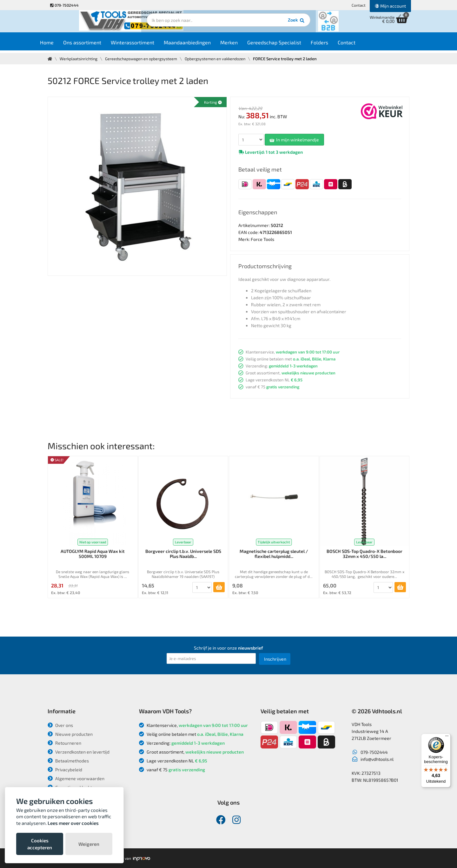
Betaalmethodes (68, 761)
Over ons (60, 725)
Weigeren (89, 844)
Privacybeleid (65, 770)
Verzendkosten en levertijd (79, 752)
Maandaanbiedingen (200, 45)
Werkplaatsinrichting (80, 59)
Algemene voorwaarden (76, 778)
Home (59, 45)
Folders (332, 45)
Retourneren (64, 743)
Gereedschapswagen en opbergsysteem (145, 59)
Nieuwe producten (70, 734)
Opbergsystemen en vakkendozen (222, 59)
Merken (241, 45)
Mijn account (390, 6)
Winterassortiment (145, 45)
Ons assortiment (95, 45)
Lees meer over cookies (73, 823)
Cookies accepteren (40, 844)
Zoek (272, 24)
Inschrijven (275, 659)
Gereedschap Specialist (287, 45)
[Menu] (447, 737)
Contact (359, 5)
